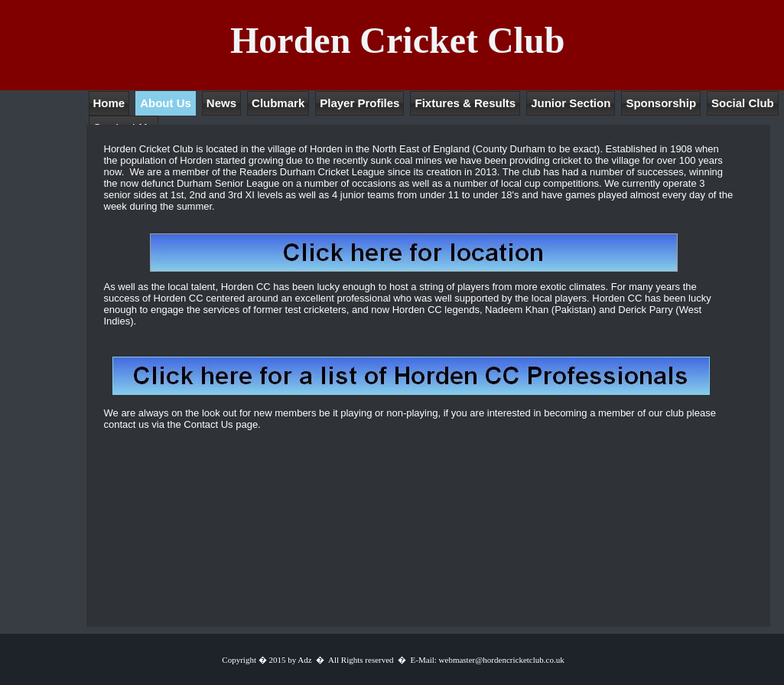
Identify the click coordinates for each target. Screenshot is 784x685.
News (221, 103)
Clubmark (278, 103)
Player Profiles (359, 103)
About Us (166, 103)
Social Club (743, 103)
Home (109, 103)
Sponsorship (661, 103)
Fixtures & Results (465, 103)
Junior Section (571, 103)
